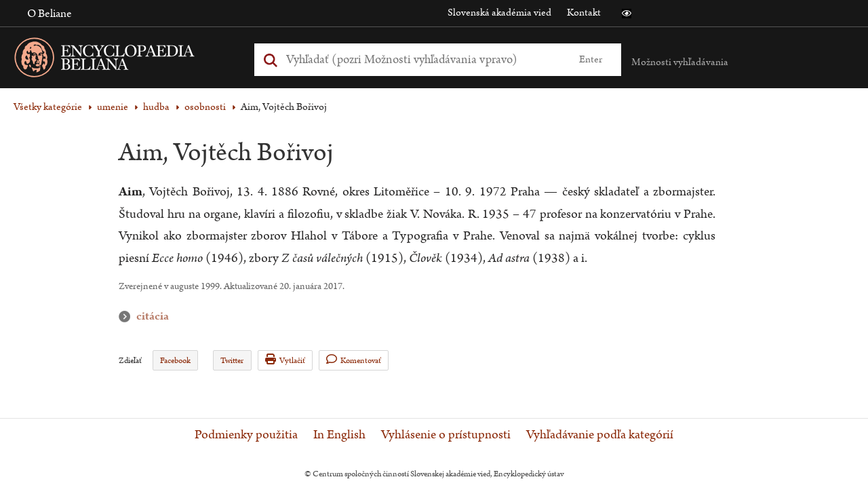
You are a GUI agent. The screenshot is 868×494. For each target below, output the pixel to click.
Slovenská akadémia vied (499, 13)
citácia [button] (127, 317)
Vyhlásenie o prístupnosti (446, 435)
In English (339, 435)
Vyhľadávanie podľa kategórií (600, 435)
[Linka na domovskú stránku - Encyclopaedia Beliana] (125, 60)
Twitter (232, 361)
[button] (627, 14)
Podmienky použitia (246, 435)
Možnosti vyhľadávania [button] (680, 62)
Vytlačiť (285, 360)
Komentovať (354, 360)
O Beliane (50, 14)
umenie (113, 107)
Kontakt (584, 13)
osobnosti (205, 107)
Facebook (175, 361)
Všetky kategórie (48, 107)
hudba (156, 107)
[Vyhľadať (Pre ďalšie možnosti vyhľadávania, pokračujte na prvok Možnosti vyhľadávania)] (422, 59)
